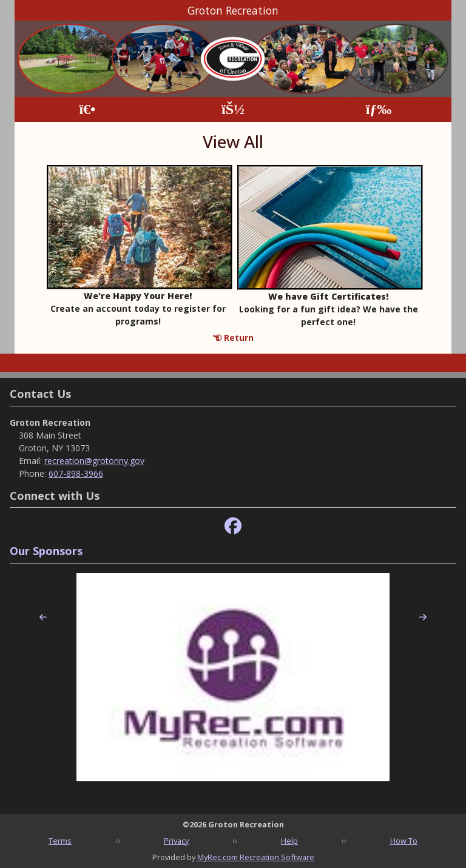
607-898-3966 (76, 473)
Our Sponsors (46, 551)
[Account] (233, 109)
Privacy (176, 841)
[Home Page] (87, 109)
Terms (60, 841)
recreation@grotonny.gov (94, 461)
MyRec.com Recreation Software (256, 857)
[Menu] (379, 109)
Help (289, 841)
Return (233, 338)
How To (404, 841)
